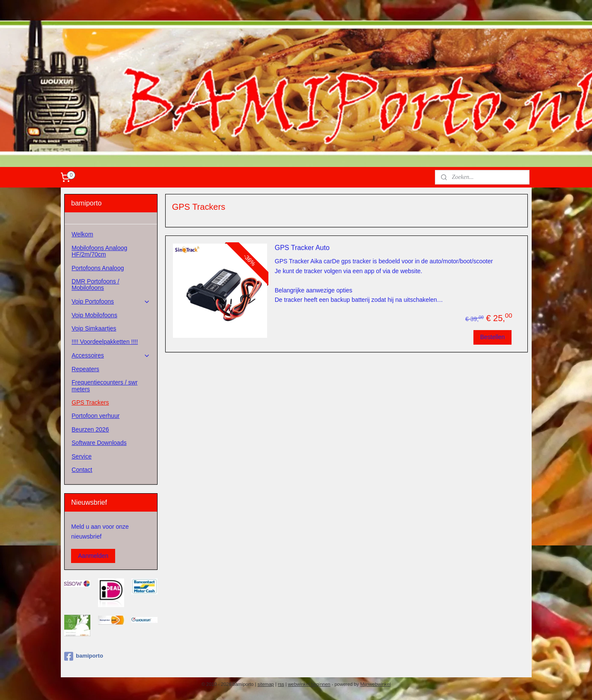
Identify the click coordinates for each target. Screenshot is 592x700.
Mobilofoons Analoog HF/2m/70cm (99, 251)
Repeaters (85, 369)
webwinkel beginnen (309, 684)
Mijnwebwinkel (375, 684)
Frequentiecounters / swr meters (104, 386)
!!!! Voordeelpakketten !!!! (105, 342)
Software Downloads (99, 443)
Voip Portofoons (111, 302)
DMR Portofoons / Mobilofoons (95, 284)
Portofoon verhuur (95, 416)
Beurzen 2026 (90, 429)
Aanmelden (93, 556)
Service (82, 456)
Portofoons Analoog (98, 268)
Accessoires (111, 356)
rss (281, 684)
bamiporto (84, 656)
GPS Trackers (90, 402)
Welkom (82, 234)
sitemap (266, 684)
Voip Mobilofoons (94, 315)
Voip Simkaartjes (94, 328)
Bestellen (493, 337)
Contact (82, 470)
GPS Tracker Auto (302, 248)
